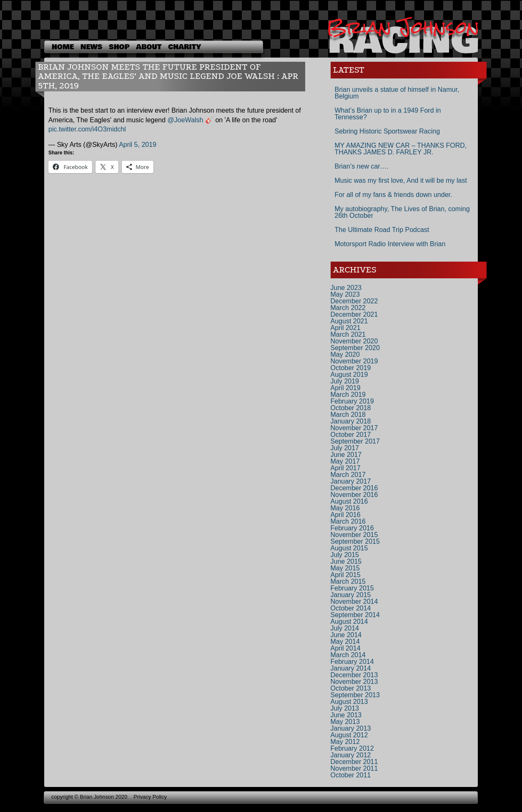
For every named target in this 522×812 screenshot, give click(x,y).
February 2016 (352, 528)
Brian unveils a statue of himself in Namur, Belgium (397, 93)
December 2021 (354, 314)
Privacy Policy (150, 797)
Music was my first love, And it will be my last (401, 180)
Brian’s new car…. (362, 166)
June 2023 (346, 288)
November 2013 (354, 682)
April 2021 (346, 328)
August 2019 (349, 374)
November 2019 (354, 361)
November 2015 (354, 535)
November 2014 (354, 601)
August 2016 (349, 501)
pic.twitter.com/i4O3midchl (87, 129)
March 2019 (348, 395)
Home (63, 47)
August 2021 (349, 321)
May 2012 (345, 742)
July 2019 (345, 381)
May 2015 (345, 568)
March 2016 (348, 521)
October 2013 (351, 688)
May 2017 (345, 461)
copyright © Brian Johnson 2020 (89, 797)
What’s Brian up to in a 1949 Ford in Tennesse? (388, 114)
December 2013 (354, 675)
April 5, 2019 (138, 145)
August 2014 (349, 622)
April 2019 (346, 388)
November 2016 (354, 495)
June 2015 (346, 561)
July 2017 (345, 448)
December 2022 (354, 301)
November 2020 (354, 341)
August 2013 (349, 702)
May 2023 (345, 294)
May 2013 (345, 722)
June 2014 (346, 635)
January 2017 (351, 481)
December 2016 (354, 488)
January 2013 (351, 728)
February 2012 (352, 748)
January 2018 (351, 421)
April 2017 (346, 468)
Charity (184, 47)
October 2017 (351, 435)
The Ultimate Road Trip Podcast (382, 230)
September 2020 (355, 348)
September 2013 (355, 695)
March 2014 (348, 655)
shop (119, 47)
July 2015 (345, 555)
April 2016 (346, 515)
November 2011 (354, 768)
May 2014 (345, 642)
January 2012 (351, 755)
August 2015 (349, 548)
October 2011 (351, 775)
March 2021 (348, 334)
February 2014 (352, 662)
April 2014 (346, 648)
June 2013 (346, 715)
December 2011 (354, 762)
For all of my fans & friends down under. (394, 195)
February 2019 (352, 401)
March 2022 (348, 308)
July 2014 (345, 628)
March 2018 (348, 415)
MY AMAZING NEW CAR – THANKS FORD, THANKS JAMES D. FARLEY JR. (401, 149)
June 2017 (346, 455)
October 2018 (351, 408)
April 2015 (346, 575)
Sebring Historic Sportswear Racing (388, 131)
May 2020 (345, 354)
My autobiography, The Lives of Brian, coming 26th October (402, 212)
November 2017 (354, 428)
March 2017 (348, 475)
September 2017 (355, 441)
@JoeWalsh (186, 120)
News (91, 47)
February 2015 (352, 588)
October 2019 (351, 368)
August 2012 (349, 735)
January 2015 (351, 595)
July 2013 (345, 708)
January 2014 (351, 668)
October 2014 (351, 608)
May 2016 (345, 508)
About (149, 47)
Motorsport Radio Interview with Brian (390, 244)
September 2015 (355, 541)
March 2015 (348, 581)
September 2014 (355, 615)
